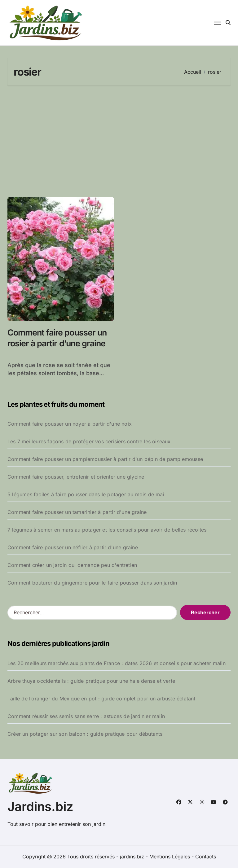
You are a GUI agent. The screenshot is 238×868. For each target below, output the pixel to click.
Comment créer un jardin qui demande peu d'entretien (72, 565)
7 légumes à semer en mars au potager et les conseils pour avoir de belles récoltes (107, 530)
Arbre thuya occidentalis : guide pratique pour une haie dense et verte (91, 681)
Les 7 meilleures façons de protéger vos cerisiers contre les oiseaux (89, 442)
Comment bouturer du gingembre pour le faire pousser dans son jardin (92, 583)
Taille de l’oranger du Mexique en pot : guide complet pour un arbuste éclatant (101, 699)
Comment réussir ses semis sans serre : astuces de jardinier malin (86, 716)
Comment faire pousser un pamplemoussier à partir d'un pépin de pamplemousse (105, 459)
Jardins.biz (40, 807)
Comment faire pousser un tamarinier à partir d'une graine (77, 512)
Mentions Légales (170, 857)
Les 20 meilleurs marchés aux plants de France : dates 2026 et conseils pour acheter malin (117, 663)
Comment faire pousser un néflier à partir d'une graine (73, 548)
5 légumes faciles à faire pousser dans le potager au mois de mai (86, 495)
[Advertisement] (120, 141)
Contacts (206, 857)
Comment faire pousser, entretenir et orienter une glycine (76, 477)
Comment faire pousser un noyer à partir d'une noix (70, 424)
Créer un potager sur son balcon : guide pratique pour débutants (85, 734)
